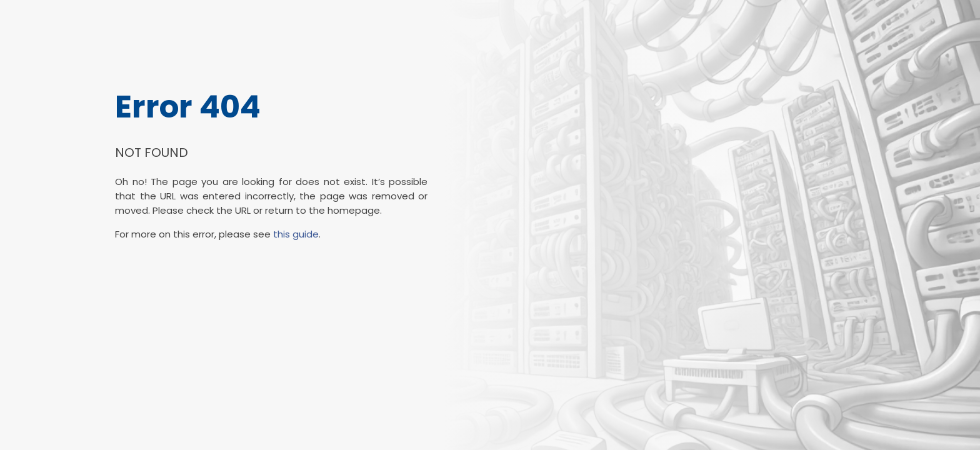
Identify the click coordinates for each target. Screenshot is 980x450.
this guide (296, 234)
